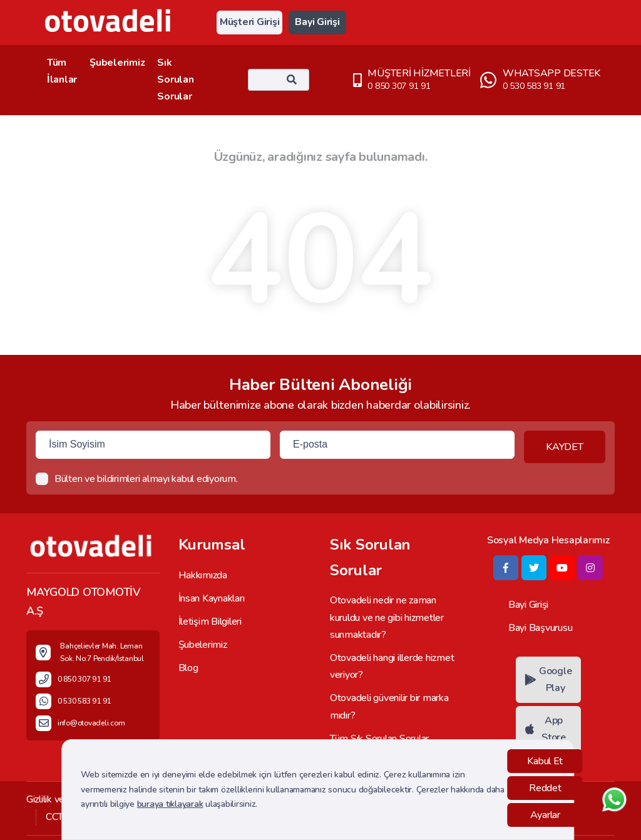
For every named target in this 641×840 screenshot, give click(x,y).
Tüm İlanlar (62, 71)
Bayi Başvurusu (540, 628)
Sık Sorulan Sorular (175, 79)
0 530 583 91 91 (534, 86)
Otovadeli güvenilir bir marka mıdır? (389, 706)
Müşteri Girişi (249, 22)
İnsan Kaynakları (212, 598)
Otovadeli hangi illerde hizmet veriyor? (392, 666)
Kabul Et (545, 761)
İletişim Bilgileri (210, 622)
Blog (188, 668)
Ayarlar (545, 815)
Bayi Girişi (317, 22)
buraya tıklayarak (170, 804)
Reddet (545, 788)
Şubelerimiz (117, 63)
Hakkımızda (203, 575)
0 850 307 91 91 (399, 86)
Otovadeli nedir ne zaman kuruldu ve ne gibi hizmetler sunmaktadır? (387, 617)
